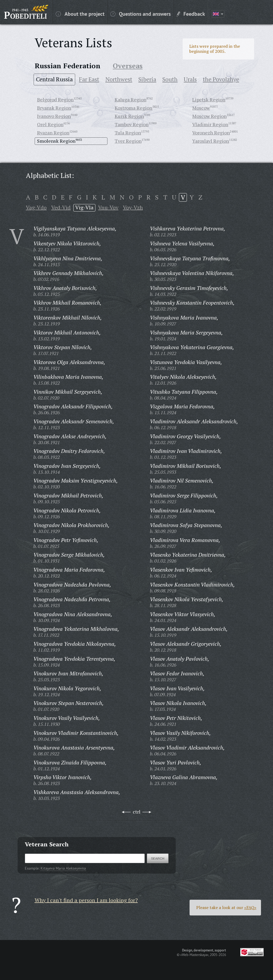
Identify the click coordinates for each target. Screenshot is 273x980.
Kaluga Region (131, 99)
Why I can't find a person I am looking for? (86, 900)
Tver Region (128, 141)
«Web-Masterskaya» (194, 955)
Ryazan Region (53, 133)
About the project (80, 14)
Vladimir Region (210, 124)
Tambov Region (132, 124)
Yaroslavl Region (211, 141)
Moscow (201, 108)
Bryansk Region (54, 108)
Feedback (191, 14)
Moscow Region (209, 116)
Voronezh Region (211, 133)
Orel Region (50, 124)
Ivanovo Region (54, 116)
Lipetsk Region (209, 99)
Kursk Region (129, 116)
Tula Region (128, 133)
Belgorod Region (55, 99)
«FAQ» (250, 907)
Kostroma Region (133, 108)
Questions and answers (140, 14)
